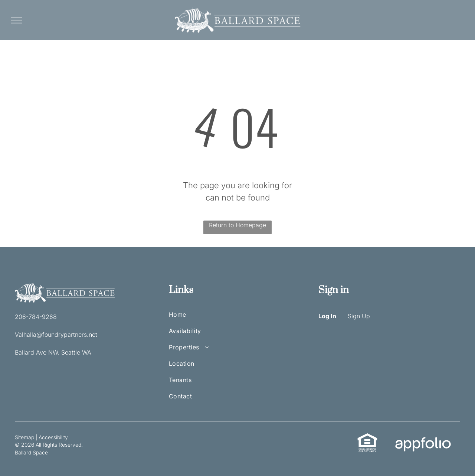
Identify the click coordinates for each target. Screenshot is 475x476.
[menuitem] (193, 318)
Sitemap (24, 437)
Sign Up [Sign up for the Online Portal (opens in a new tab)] (359, 316)
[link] (367, 437)
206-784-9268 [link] (36, 317)
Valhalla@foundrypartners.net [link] (56, 335)
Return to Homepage (237, 225)
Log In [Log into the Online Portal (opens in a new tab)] (327, 316)
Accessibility (53, 437)
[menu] (16, 20)
